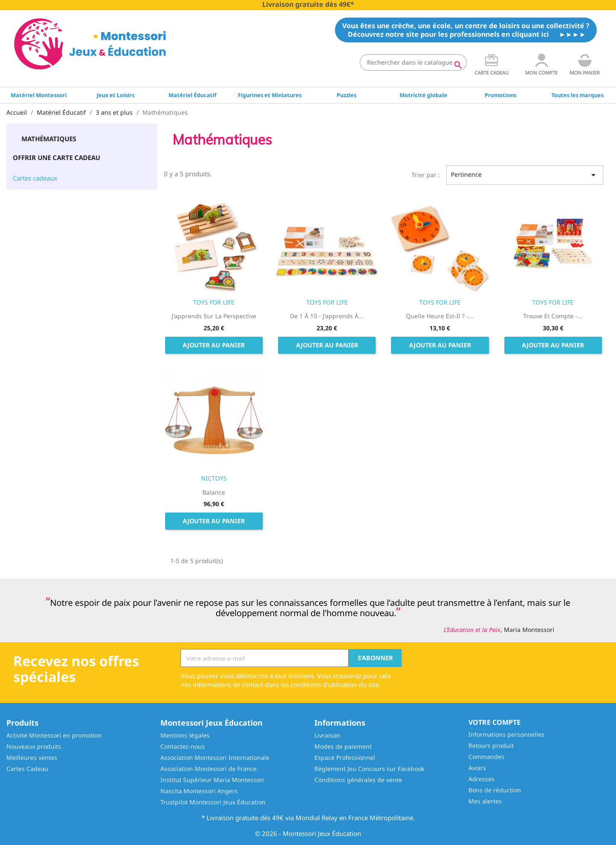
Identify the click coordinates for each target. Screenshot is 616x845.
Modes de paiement (343, 746)
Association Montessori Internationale (215, 758)
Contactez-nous (183, 746)
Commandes (486, 757)
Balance (214, 492)
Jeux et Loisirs (115, 95)
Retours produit (491, 746)
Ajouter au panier (214, 345)
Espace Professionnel (345, 758)
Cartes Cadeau (27, 769)
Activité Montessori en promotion (54, 735)
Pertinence (525, 175)
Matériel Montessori (39, 95)
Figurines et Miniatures (270, 95)
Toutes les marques (577, 95)
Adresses (481, 779)
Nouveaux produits (34, 746)
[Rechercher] (413, 62)
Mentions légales (185, 735)
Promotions (500, 95)
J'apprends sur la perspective (214, 316)
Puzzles (346, 95)
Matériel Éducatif (192, 95)
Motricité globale (423, 95)
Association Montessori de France (209, 769)
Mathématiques (49, 139)
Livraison (327, 735)
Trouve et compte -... (553, 316)
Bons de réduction (495, 790)
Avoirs (477, 768)
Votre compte (495, 722)
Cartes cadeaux (35, 178)
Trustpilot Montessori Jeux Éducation (213, 802)
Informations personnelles (506, 734)
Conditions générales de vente (358, 780)
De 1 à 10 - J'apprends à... (327, 316)
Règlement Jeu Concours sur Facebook (369, 769)
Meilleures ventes (32, 758)
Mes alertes (485, 801)
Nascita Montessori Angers (199, 791)
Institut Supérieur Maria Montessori (212, 780)
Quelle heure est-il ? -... (440, 316)
